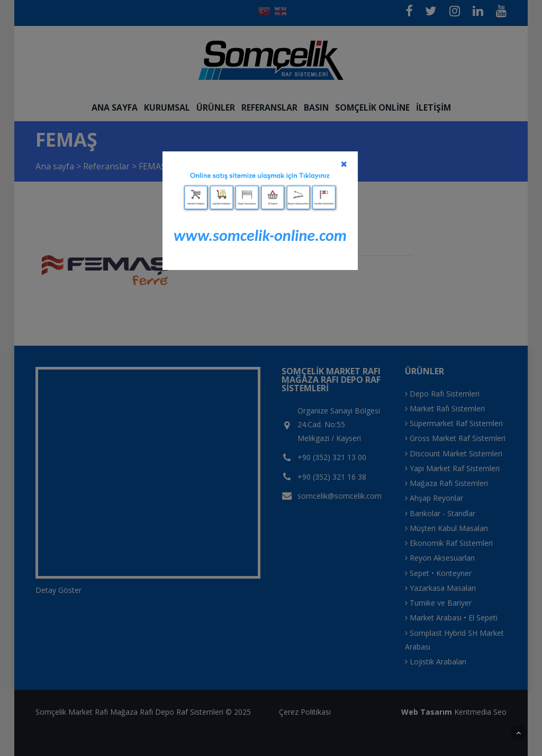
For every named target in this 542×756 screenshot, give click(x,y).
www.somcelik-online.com (260, 235)
